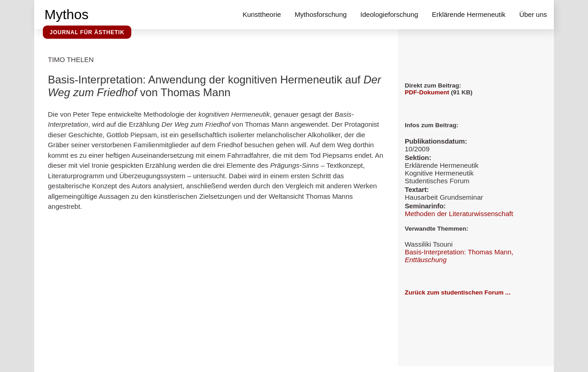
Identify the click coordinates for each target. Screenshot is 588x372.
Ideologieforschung (389, 14)
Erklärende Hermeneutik (469, 14)
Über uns (533, 14)
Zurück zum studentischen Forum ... (458, 292)
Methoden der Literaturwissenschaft (459, 214)
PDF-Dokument (427, 92)
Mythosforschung (320, 14)
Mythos (67, 14)
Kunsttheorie (262, 14)
